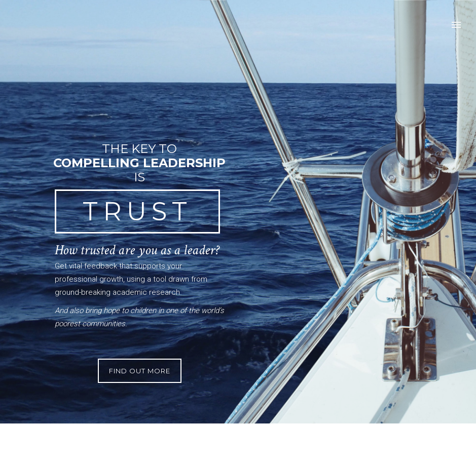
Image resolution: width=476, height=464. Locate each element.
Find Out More (140, 371)
